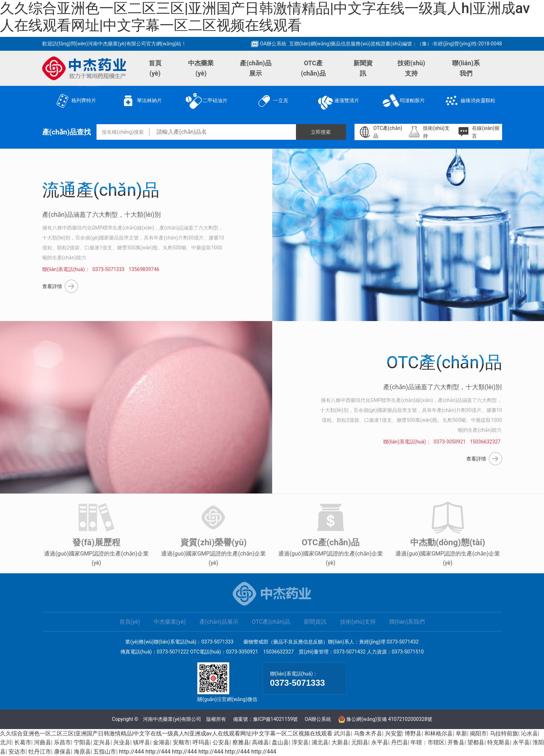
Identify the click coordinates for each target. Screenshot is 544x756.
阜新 (461, 733)
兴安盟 (394, 733)
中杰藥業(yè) (201, 68)
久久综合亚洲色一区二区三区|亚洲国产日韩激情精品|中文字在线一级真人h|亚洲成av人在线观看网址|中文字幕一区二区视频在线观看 (265, 17)
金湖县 (161, 742)
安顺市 (181, 742)
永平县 (380, 742)
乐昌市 (62, 742)
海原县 (82, 752)
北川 (6, 742)
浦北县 (320, 742)
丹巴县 (400, 742)
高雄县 (260, 742)
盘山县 (280, 742)
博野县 (413, 733)
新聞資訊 (363, 68)
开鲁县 (456, 742)
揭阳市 (478, 733)
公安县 (221, 742)
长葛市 (23, 742)
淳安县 (300, 742)
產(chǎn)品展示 (255, 68)
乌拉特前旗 (504, 733)
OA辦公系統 (269, 44)
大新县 (340, 742)
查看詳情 (52, 286)
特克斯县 (499, 742)
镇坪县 (142, 742)
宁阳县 (82, 742)
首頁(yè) (155, 68)
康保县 (62, 752)
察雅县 (241, 742)
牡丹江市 (40, 752)
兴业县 (122, 742)
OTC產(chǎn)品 (313, 68)
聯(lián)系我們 (466, 68)
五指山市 (105, 752)
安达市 (17, 752)
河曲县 (43, 742)
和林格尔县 (439, 733)
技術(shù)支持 (411, 68)
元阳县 (360, 742)
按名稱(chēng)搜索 (123, 132)
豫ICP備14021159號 (276, 719)
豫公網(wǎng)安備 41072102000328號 (389, 719)
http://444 (131, 752)
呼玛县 (201, 742)
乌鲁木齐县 (368, 733)
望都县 (476, 742)
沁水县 (529, 733)
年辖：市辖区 (428, 742)
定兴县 (102, 742)
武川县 (342, 733)
